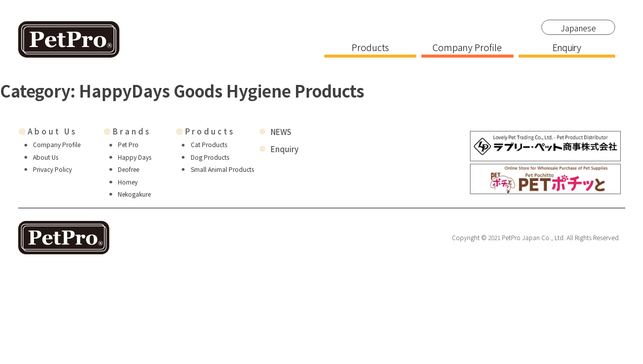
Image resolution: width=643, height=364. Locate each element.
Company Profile (467, 48)
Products (370, 48)
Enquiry (567, 48)
